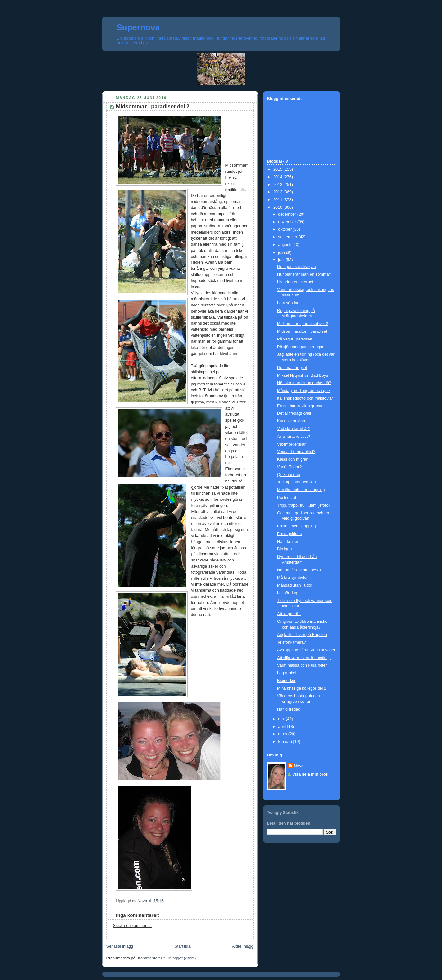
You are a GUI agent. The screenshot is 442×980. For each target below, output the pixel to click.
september (288, 237)
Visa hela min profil (311, 774)
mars (283, 734)
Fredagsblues (289, 534)
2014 (278, 177)
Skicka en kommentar (133, 926)
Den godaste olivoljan (297, 267)
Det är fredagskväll (294, 413)
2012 (278, 192)
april (282, 727)
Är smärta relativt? (293, 437)
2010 (278, 207)
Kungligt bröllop (291, 421)
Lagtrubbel (287, 673)
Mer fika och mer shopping (301, 490)
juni (282, 260)
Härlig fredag (289, 709)
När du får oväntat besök (299, 570)
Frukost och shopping (297, 526)
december (288, 214)
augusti (285, 245)
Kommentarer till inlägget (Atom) (167, 958)
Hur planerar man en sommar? (305, 274)
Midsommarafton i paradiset (302, 331)
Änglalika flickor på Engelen (302, 635)
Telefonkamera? (292, 642)
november (288, 222)
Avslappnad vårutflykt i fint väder (306, 650)
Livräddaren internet (295, 282)
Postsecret (287, 498)
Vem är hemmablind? (296, 452)
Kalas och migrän (293, 459)
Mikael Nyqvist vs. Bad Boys (302, 375)
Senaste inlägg (120, 946)
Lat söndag (287, 593)
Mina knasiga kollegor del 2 (302, 688)
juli (281, 252)
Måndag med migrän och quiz (304, 391)
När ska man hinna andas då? (304, 383)
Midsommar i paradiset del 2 (302, 324)
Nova (299, 766)
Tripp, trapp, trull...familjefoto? (304, 505)
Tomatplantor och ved (297, 482)
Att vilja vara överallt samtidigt (304, 658)
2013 (278, 185)
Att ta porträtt (289, 614)
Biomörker (286, 681)
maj (282, 719)
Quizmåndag (289, 475)
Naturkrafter (288, 542)
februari (285, 742)
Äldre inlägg (243, 946)
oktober (285, 229)
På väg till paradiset (295, 339)
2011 (278, 200)
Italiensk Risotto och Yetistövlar (305, 398)
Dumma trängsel (292, 368)
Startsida (183, 946)
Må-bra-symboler (292, 578)
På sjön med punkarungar (300, 347)
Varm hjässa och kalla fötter (302, 665)
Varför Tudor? (289, 467)
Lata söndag (288, 303)
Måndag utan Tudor (295, 585)
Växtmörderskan (292, 444)
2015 (278, 169)
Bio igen (284, 549)
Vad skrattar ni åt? (293, 429)
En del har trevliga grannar (301, 406)
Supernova (138, 27)
